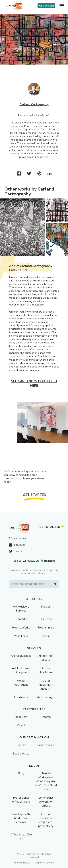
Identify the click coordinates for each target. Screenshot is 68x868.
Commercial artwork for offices (46, 802)
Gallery (21, 745)
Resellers (21, 717)
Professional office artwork (21, 800)
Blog (21, 773)
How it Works (21, 628)
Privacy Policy (22, 863)
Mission (46, 607)
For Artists (21, 697)
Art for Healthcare (46, 670)
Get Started (46, 6)
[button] (62, 6)
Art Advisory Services (21, 609)
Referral (46, 717)
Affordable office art (21, 837)
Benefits (21, 619)
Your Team (21, 636)
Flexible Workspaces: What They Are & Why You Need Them (46, 781)
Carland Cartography (34, 104)
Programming (46, 628)
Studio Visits (21, 754)
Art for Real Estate (46, 658)
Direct (21, 725)
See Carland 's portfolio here (34, 383)
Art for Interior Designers (21, 670)
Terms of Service (44, 863)
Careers (46, 636)
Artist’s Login (46, 697)
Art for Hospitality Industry (46, 685)
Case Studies (46, 745)
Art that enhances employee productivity (46, 820)
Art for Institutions (21, 683)
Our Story (46, 619)
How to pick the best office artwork (21, 818)
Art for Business (21, 656)
